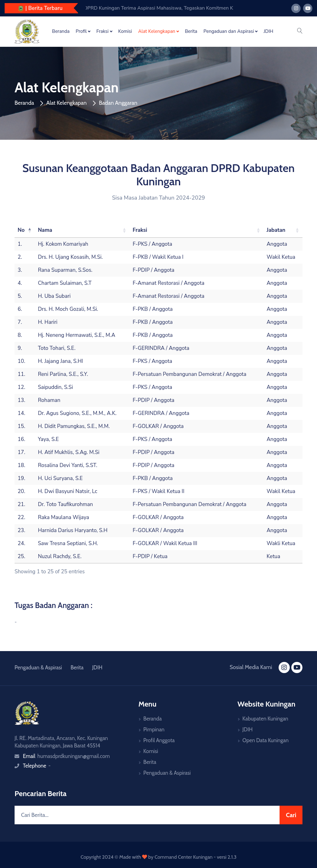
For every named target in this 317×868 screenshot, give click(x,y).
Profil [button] (81, 31)
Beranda (61, 31)
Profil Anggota (159, 740)
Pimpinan (154, 729)
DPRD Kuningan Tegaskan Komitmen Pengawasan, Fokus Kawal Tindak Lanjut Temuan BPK (175, 8)
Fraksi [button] (102, 31)
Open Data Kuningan (265, 740)
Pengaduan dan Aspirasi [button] (229, 31)
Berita (191, 31)
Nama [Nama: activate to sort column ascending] (45, 230)
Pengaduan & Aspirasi (38, 668)
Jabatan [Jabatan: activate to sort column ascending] (276, 230)
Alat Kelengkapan (66, 103)
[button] (300, 31)
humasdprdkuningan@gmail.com (74, 756)
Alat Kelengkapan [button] (157, 31)
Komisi (125, 31)
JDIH (268, 31)
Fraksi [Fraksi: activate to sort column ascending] (140, 230)
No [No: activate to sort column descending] (21, 230)
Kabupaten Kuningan (265, 719)
